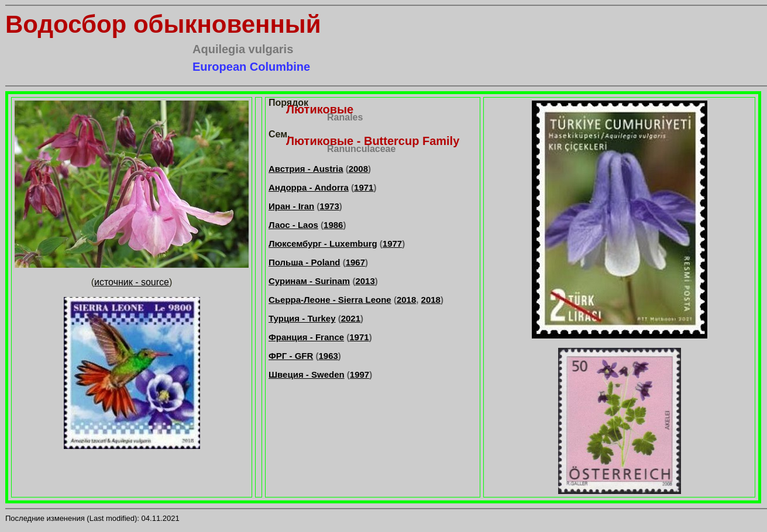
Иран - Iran (291, 206)
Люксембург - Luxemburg (323, 243)
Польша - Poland (305, 262)
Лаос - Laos (293, 225)
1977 (392, 243)
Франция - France (306, 337)
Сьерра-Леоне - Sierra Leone (330, 300)
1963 (328, 356)
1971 (364, 187)
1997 (360, 374)
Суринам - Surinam (309, 281)
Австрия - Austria (306, 169)
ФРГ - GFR (291, 356)
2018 (406, 300)
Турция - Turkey (302, 318)
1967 (355, 262)
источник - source (132, 282)
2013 (365, 281)
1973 (329, 206)
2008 (358, 169)
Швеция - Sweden (307, 374)
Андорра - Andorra (309, 187)
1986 (333, 225)
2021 (351, 318)
